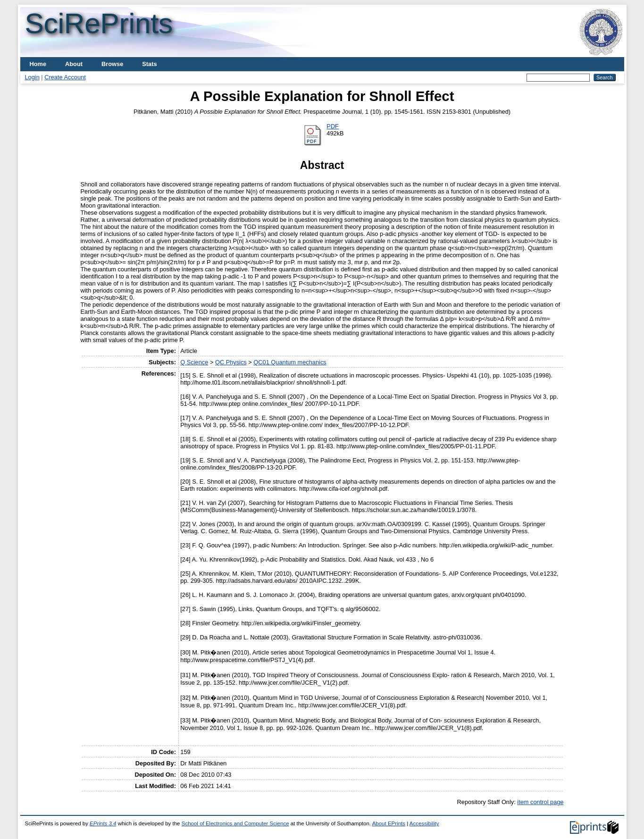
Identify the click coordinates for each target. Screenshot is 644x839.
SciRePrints (99, 23)
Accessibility (424, 823)
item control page (540, 802)
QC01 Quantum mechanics (290, 362)
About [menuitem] (74, 64)
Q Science (194, 362)
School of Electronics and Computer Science (235, 823)
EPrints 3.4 (103, 823)
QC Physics (231, 362)
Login (32, 77)
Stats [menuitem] (149, 64)
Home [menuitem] (38, 64)
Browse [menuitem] (112, 64)
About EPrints (389, 823)
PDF (333, 126)
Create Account (65, 77)
